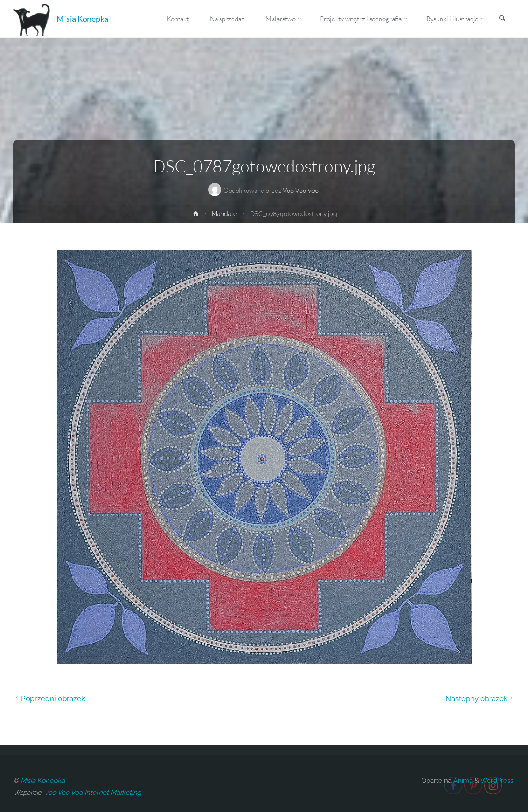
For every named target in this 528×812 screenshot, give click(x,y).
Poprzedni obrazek (49, 698)
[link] (502, 19)
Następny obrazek (480, 698)
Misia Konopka (82, 19)
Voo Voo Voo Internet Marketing (93, 793)
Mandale (224, 214)
